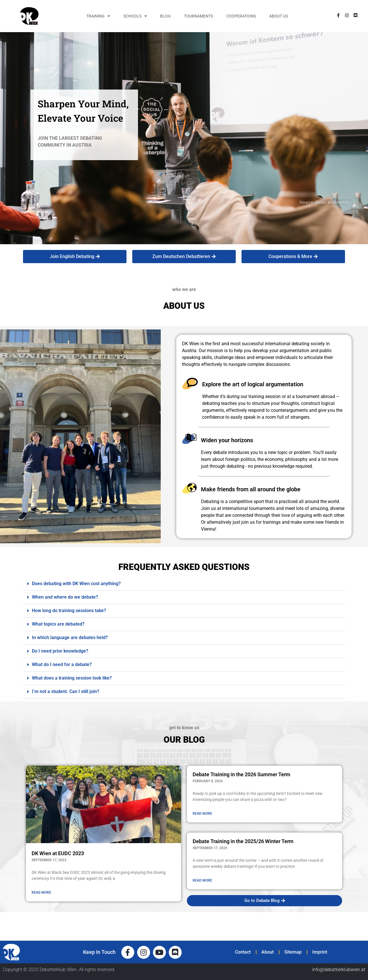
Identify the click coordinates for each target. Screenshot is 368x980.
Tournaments (199, 16)
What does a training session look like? (72, 678)
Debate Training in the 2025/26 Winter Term (243, 841)
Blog (165, 16)
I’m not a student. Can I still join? (66, 691)
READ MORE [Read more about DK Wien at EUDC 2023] (41, 892)
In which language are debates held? (70, 638)
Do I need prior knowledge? (60, 651)
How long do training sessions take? (69, 611)
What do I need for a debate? (62, 664)
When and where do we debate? (65, 597)
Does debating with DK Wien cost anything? (76, 584)
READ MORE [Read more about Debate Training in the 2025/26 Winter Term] (202, 880)
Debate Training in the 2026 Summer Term (241, 774)
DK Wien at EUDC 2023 (58, 853)
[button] (184, 584)
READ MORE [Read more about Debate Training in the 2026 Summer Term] (202, 814)
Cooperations (241, 16)
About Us (278, 16)
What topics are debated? (58, 624)
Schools (135, 16)
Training (98, 16)
